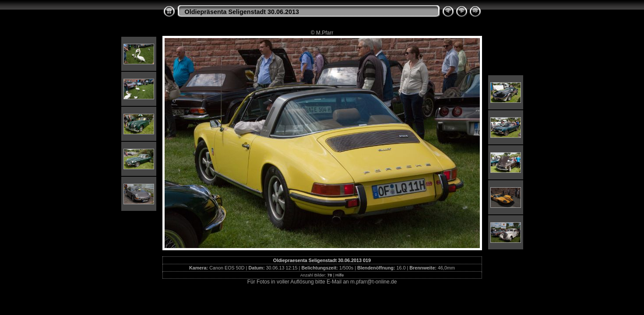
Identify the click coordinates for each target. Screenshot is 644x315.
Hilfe (340, 275)
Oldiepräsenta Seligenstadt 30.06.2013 (242, 12)
